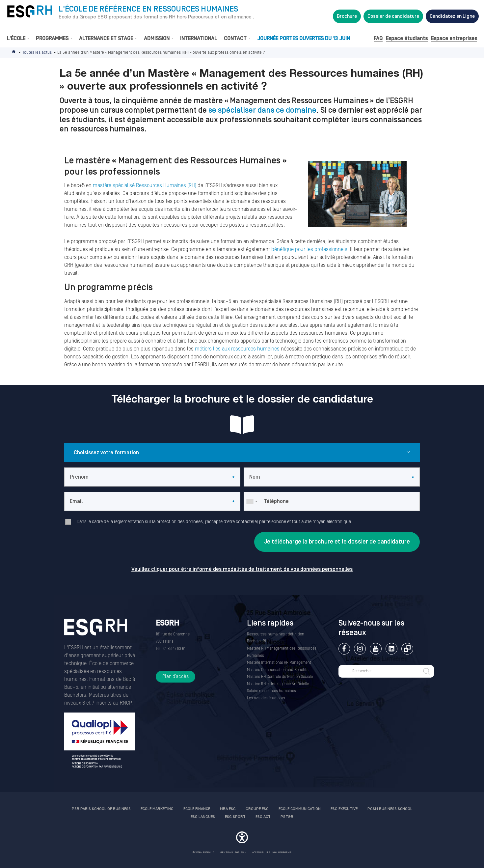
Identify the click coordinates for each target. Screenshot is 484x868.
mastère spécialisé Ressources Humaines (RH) (145, 185)
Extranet (407, 649)
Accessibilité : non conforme (272, 852)
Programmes (52, 39)
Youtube (376, 649)
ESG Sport (235, 817)
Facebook (344, 649)
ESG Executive (344, 809)
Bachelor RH (257, 641)
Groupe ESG (257, 809)
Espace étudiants (407, 39)
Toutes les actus (37, 52)
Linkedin (391, 649)
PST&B (287, 817)
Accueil (14, 53)
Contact (235, 39)
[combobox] (252, 501)
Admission (157, 39)
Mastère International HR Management (279, 663)
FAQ (378, 39)
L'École (16, 39)
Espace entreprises (454, 39)
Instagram (360, 649)
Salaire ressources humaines (271, 691)
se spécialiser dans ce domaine (262, 110)
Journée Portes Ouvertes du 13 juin (304, 39)
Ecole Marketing (157, 809)
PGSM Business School (390, 809)
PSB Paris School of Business (101, 809)
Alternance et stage (106, 39)
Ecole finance (197, 809)
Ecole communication (300, 809)
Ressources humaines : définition (276, 634)
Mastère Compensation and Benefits (278, 670)
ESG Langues (203, 817)
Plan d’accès (175, 676)
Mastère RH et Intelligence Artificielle (278, 684)
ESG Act (263, 817)
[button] (242, 838)
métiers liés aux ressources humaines (237, 349)
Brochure (347, 16)
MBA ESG (228, 809)
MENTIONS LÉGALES (232, 852)
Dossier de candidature (393, 16)
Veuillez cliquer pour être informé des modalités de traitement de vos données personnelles (242, 569)
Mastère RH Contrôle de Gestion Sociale (280, 677)
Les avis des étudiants (266, 698)
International (199, 39)
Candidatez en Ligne (452, 16)
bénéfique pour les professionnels (309, 249)
